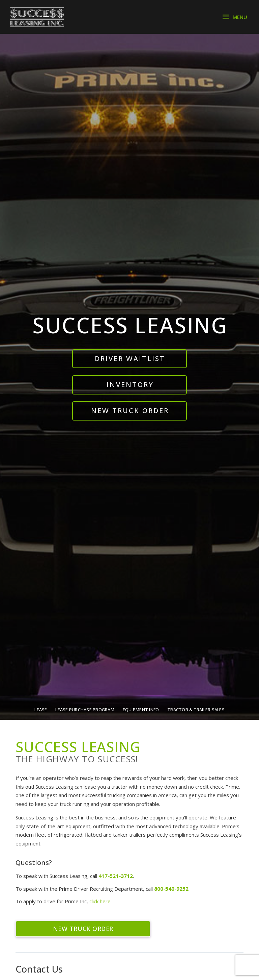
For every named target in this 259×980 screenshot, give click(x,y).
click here (100, 901)
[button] (235, 17)
